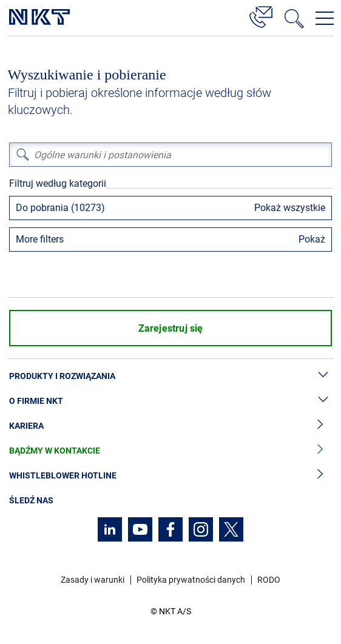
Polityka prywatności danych (191, 580)
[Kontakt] (261, 15)
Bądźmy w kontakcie (170, 451)
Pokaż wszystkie (290, 208)
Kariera (170, 426)
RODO (269, 580)
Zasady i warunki (93, 580)
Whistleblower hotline (170, 476)
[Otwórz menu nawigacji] (325, 18)
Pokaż (312, 239)
